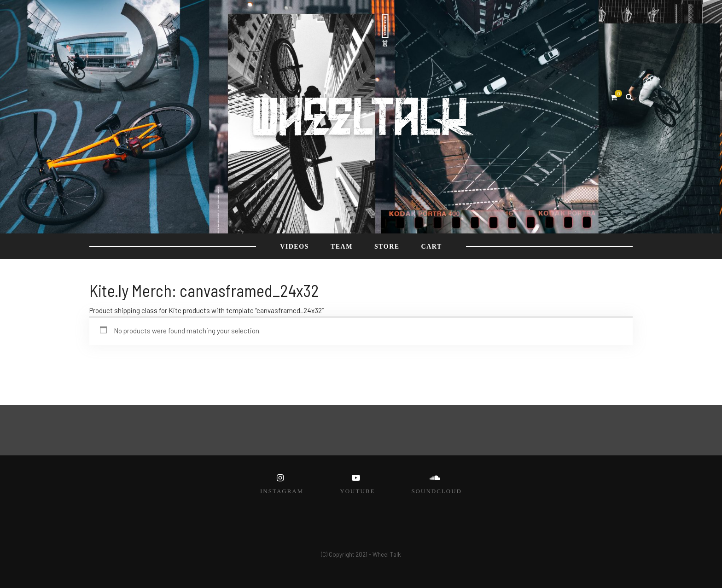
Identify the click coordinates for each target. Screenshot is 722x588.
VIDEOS (294, 247)
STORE (387, 247)
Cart (432, 247)
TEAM (342, 247)
